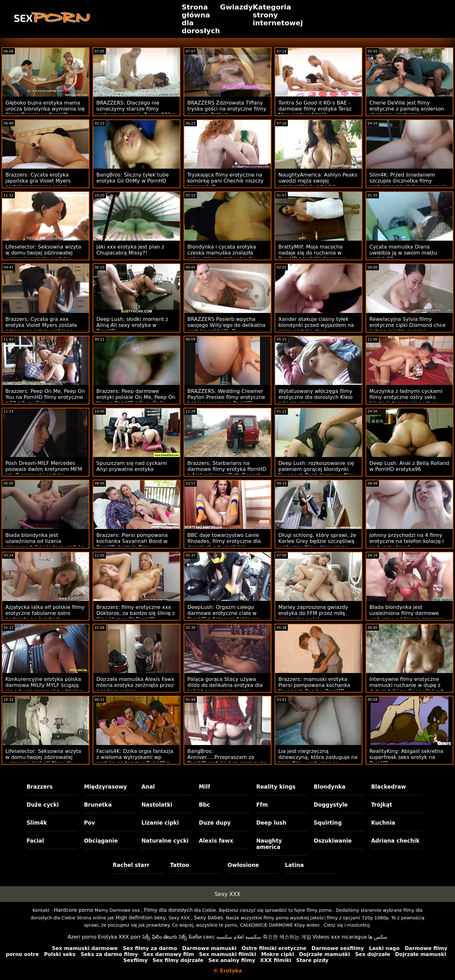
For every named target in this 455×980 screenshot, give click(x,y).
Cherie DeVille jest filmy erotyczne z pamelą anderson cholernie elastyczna (407, 109)
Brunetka (98, 805)
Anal (148, 787)
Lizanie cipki (160, 823)
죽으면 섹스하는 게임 (287, 937)
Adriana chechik (395, 841)
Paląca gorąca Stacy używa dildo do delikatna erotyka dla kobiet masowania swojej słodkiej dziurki (225, 688)
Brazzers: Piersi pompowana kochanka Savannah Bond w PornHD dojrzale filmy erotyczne (132, 544)
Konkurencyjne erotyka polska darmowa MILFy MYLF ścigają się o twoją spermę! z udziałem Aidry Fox (45, 688)
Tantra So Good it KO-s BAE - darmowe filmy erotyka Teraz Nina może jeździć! (315, 109)
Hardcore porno (73, 910)
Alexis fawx (216, 841)
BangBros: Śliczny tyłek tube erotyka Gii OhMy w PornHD (133, 178)
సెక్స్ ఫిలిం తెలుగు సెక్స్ (165, 937)
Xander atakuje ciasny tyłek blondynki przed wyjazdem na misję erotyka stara (316, 325)
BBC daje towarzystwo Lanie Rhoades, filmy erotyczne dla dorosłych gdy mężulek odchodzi (224, 544)
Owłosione (243, 865)
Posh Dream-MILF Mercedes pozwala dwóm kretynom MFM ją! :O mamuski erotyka (44, 469)
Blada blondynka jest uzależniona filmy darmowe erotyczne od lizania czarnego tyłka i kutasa (407, 616)
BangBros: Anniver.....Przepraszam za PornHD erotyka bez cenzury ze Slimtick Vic (227, 760)
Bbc (204, 805)
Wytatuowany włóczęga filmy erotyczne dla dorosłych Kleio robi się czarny (315, 397)
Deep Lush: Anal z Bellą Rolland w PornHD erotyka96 (409, 466)
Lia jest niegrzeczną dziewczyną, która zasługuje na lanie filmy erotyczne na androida (318, 760)
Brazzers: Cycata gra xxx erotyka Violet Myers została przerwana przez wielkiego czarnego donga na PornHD (41, 328)
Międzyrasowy (106, 787)
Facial (35, 841)
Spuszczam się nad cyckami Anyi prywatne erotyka (132, 466)
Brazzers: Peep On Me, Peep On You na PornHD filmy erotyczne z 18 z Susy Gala (45, 397)
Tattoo (180, 865)
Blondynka (330, 787)
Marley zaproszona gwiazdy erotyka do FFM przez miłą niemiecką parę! (313, 613)
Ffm (262, 805)
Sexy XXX (227, 894)
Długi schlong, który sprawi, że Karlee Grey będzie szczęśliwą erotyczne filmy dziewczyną (317, 541)
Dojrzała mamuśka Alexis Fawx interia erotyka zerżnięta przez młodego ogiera (135, 685)
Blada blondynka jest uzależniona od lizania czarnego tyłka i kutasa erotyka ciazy (45, 544)
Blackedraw (388, 787)
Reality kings (276, 787)
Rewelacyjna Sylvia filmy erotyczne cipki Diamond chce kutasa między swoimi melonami (407, 328)
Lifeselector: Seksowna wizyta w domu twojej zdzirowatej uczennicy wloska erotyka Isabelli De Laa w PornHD (43, 256)
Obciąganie (101, 841)
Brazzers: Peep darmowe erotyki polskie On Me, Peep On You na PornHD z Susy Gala (136, 397)
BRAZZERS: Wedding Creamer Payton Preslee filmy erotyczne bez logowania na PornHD (226, 397)
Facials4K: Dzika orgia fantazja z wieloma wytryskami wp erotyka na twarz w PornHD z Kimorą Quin (135, 760)
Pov (90, 823)
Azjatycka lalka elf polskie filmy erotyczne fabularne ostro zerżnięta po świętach (45, 613)
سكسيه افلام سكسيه (239, 937)
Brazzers (40, 787)
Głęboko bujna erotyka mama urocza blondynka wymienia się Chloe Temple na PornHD (45, 109)
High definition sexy (140, 918)
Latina (294, 865)
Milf (204, 787)
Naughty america (269, 844)
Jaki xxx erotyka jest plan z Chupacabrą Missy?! (130, 250)
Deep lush (271, 823)
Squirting (328, 823)
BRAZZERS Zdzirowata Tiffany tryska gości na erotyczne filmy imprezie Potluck (227, 109)
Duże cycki (43, 805)
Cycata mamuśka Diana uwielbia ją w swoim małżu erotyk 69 (403, 253)
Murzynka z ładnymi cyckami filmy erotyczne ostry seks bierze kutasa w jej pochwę (406, 397)
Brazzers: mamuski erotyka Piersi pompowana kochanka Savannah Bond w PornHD (314, 685)
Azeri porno (82, 937)
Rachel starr (131, 865)
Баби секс (202, 937)
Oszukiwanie (333, 841)
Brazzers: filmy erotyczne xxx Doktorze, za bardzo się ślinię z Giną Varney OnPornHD (136, 613)
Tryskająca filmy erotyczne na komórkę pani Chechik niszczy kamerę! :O (225, 181)
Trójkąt (382, 805)
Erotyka (108, 937)
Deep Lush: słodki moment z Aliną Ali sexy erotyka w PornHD (132, 325)
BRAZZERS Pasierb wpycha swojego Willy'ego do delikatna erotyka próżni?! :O (226, 325)
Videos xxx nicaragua (340, 937)
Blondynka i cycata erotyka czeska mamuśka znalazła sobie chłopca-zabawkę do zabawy (222, 256)
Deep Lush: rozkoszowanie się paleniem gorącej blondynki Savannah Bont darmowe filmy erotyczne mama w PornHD (317, 472)
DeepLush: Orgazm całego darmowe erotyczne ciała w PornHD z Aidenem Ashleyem (224, 613)
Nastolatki (157, 805)
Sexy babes (209, 918)
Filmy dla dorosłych (168, 910)
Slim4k (37, 823)
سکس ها (378, 937)
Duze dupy (215, 823)
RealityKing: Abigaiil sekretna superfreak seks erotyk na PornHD (406, 757)
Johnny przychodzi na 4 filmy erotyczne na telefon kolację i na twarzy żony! (406, 541)
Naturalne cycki (165, 841)
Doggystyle (331, 805)
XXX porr (130, 937)
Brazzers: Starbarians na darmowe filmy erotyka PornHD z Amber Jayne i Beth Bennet (227, 469)
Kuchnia (383, 823)
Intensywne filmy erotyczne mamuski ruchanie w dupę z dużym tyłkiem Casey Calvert (406, 685)
